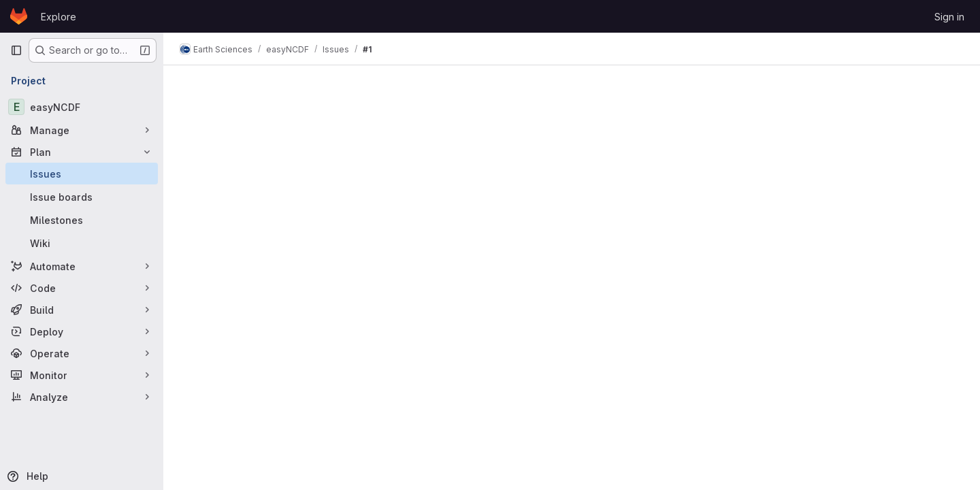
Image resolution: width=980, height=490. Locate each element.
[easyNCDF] (82, 107)
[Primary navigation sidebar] (16, 50)
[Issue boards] (82, 197)
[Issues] (82, 174)
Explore (59, 17)
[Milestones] (82, 220)
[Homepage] (19, 16)
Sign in (949, 17)
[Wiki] (82, 243)
